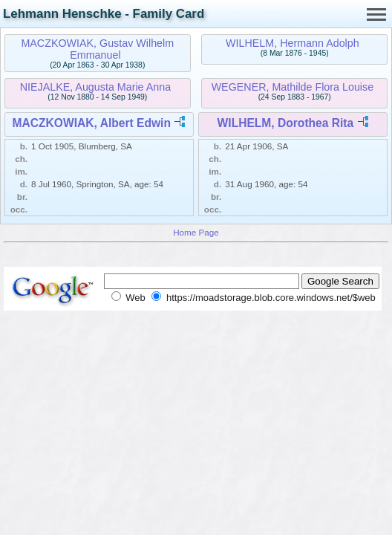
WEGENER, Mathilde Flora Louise (293, 87)
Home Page (196, 232)
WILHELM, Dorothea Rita (286, 123)
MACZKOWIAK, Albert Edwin (92, 123)
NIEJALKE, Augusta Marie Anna (95, 87)
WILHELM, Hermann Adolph (293, 43)
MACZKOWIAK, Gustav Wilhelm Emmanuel (97, 49)
